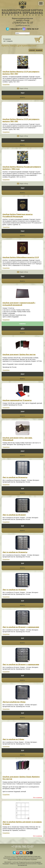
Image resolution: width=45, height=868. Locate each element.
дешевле (39, 50)
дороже (32, 50)
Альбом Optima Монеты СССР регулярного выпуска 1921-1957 (21, 73)
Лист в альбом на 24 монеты (15, 552)
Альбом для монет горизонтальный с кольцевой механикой (19, 304)
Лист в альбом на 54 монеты (15, 477)
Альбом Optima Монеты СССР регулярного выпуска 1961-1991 (21, 120)
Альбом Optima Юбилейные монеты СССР (21, 257)
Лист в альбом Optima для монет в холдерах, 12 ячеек (22, 823)
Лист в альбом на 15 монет (14, 590)
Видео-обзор (24, 88)
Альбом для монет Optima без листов (19, 354)
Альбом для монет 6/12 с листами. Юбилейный (17, 439)
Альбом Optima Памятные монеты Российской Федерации (18, 215)
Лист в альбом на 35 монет (14, 515)
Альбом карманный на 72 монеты (17, 400)
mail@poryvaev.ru (22, 849)
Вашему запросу (11, 856)
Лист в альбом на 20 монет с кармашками (21, 664)
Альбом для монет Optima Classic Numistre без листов (21, 778)
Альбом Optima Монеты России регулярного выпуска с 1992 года (22, 168)
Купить (22, 97)
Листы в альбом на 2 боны (14, 702)
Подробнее (6, 84)
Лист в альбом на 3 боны (13, 739)
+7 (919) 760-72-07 (22, 846)
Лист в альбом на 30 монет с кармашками (21, 627)
